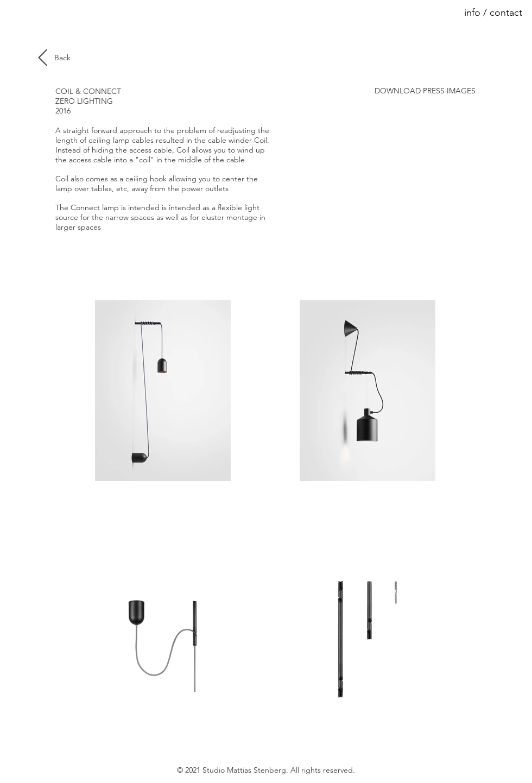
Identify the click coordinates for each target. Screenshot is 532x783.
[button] (484, 13)
